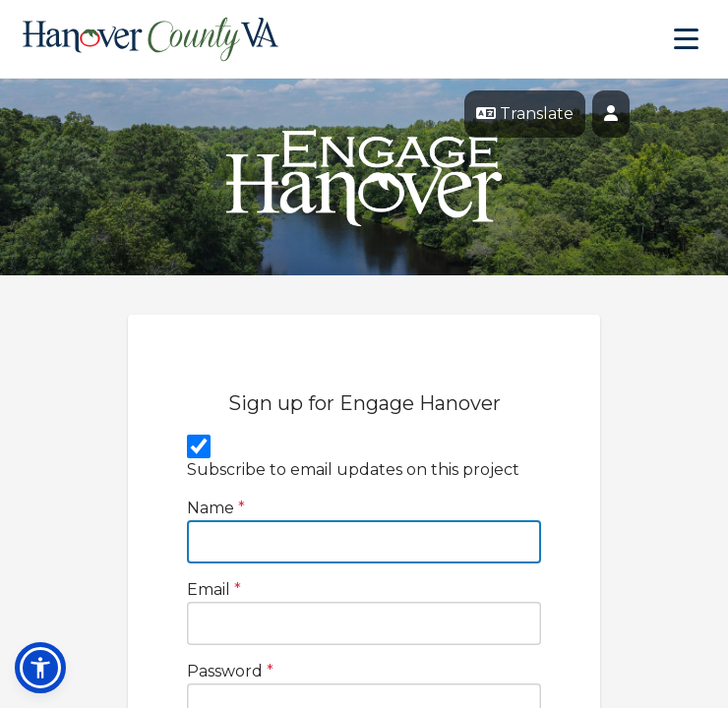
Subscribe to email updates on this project (353, 470)
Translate (525, 114)
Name (216, 508)
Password (230, 671)
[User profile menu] (611, 114)
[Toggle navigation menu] (686, 39)
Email (214, 590)
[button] (40, 668)
